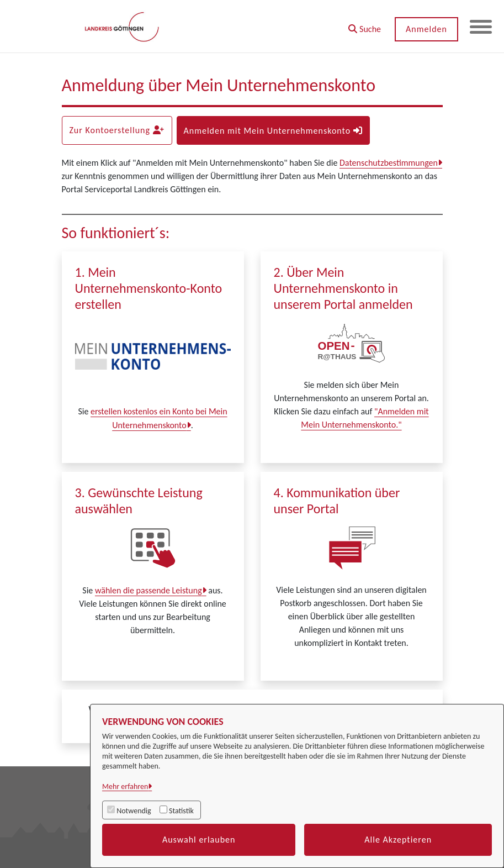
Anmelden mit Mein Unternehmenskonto (273, 131)
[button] (365, 25)
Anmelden (426, 29)
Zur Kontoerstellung (116, 130)
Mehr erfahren (125, 787)
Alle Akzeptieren (398, 840)
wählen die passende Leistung (148, 590)
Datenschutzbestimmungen (389, 163)
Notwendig (134, 811)
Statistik (181, 811)
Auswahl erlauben (199, 840)
